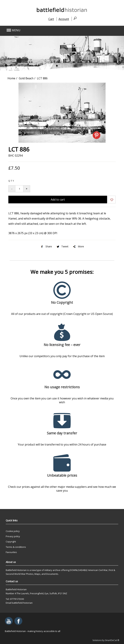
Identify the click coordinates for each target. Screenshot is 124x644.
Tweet (62, 246)
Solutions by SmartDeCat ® (106, 640)
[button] (51, 30)
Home (11, 78)
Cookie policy (13, 531)
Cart (51, 19)
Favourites (11, 552)
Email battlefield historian (19, 603)
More (78, 246)
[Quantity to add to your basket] (19, 189)
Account (64, 19)
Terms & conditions (16, 547)
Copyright (11, 542)
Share (46, 246)
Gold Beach (26, 78)
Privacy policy (13, 536)
